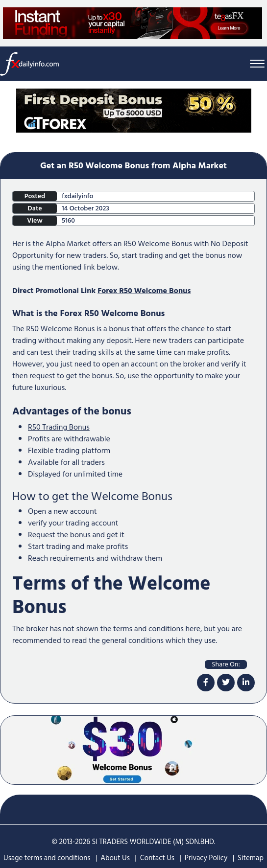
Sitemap (251, 858)
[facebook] (206, 683)
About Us (115, 858)
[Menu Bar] (257, 64)
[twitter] (226, 683)
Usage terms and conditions (47, 858)
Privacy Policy (206, 858)
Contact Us (157, 858)
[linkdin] (246, 683)
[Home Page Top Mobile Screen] (134, 110)
